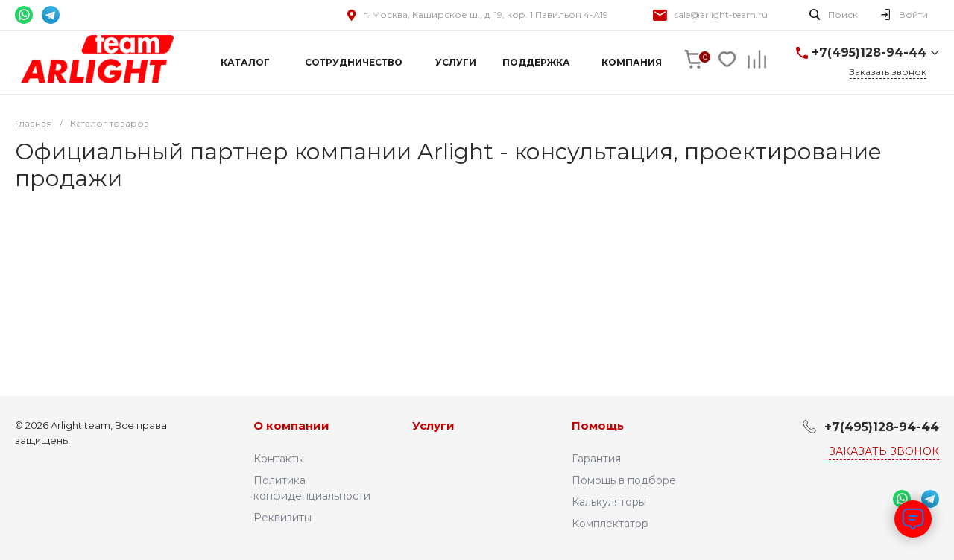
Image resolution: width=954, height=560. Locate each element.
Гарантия (596, 459)
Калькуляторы (609, 502)
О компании (291, 426)
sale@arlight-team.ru (721, 15)
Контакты (279, 459)
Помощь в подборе (624, 480)
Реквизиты (282, 518)
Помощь (598, 426)
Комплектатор (610, 524)
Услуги (433, 426)
